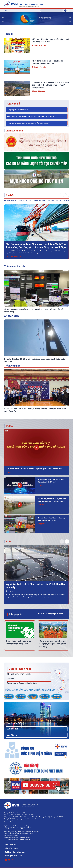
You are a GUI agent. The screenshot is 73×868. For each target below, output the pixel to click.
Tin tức (10, 195)
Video (9, 426)
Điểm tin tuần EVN (25, 201)
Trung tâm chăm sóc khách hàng (22, 683)
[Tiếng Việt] (24, 4)
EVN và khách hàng (20, 669)
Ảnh (8, 541)
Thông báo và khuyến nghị (19, 674)
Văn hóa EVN (15, 723)
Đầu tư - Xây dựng (39, 91)
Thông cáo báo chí (15, 266)
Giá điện (11, 678)
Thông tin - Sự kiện (39, 45)
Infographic (16, 614)
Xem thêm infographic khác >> (52, 614)
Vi (65, 11)
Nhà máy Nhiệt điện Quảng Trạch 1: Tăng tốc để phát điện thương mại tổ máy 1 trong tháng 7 (50, 85)
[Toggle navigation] (6, 11)
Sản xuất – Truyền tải (55, 201)
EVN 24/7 (9, 472)
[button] (70, 20)
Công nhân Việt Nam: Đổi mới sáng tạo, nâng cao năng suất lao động (53, 644)
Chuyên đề (14, 104)
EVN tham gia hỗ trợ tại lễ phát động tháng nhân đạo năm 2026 (34, 469)
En (68, 11)
